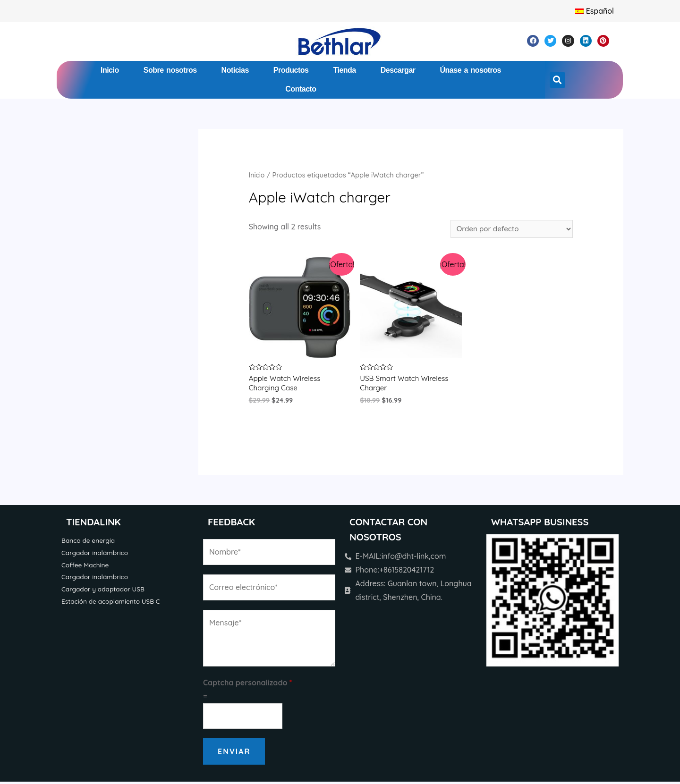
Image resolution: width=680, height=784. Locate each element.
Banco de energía (89, 543)
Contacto (301, 89)
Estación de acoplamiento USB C (113, 605)
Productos (291, 70)
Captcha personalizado (247, 685)
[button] (557, 80)
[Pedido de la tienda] (509, 229)
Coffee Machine (86, 568)
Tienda (344, 70)
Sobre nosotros (170, 70)
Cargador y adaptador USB (105, 593)
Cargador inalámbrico (97, 556)
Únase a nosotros (471, 70)
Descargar (398, 70)
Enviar (234, 754)
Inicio (110, 70)
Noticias (235, 70)
